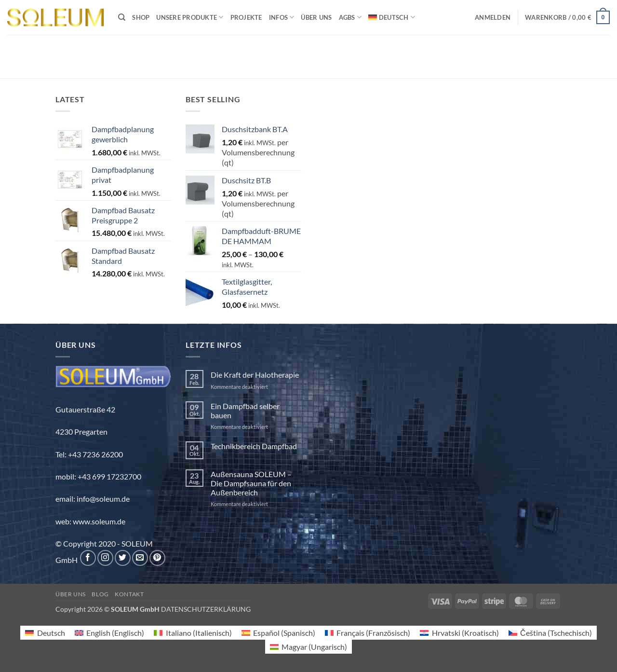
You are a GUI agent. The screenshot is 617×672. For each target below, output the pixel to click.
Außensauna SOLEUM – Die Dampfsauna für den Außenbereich (251, 483)
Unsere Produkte (190, 17)
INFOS (282, 17)
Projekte (246, 17)
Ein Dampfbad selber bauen (245, 411)
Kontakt (129, 594)
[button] (493, 17)
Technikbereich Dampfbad (254, 446)
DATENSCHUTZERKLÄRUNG (206, 609)
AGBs (350, 17)
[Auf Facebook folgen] (88, 558)
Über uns (316, 17)
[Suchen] (122, 17)
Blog (100, 594)
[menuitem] (392, 17)
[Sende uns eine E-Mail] (140, 558)
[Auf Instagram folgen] (105, 558)
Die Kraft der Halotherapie (255, 375)
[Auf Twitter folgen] (123, 558)
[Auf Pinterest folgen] (157, 558)
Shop (141, 17)
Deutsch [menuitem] (51, 633)
